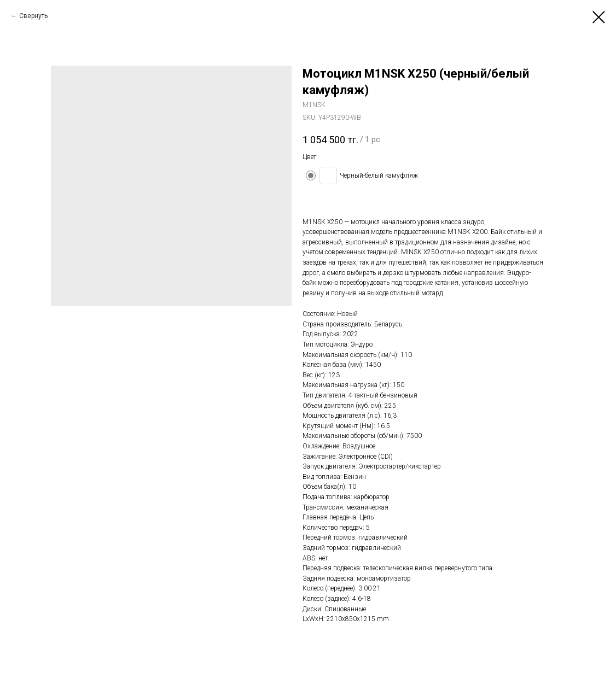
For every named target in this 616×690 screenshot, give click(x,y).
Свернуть (33, 16)
